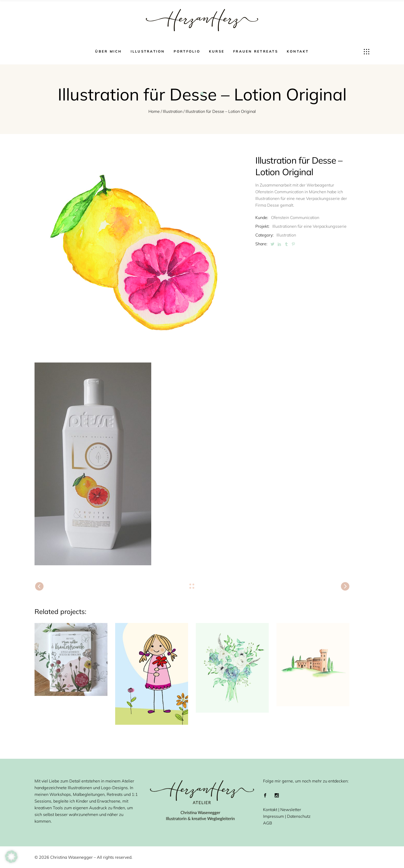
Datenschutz (299, 816)
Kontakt (270, 810)
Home (154, 111)
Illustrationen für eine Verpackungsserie (309, 226)
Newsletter (291, 810)
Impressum (273, 816)
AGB (268, 823)
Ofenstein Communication (295, 217)
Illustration (173, 111)
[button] (11, 857)
